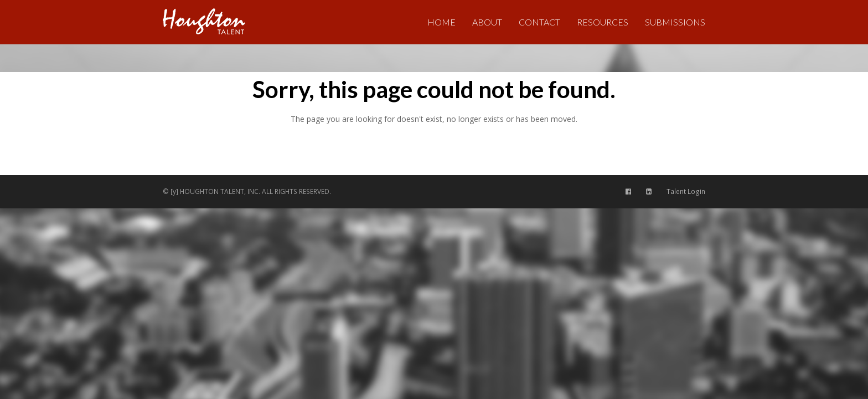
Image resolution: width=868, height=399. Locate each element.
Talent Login (686, 191)
